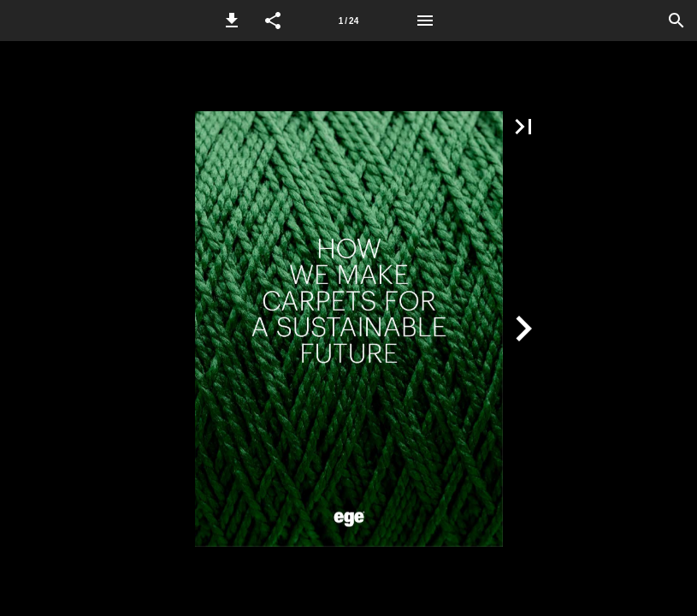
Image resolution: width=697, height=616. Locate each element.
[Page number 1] (349, 21)
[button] (232, 21)
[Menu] (425, 21)
